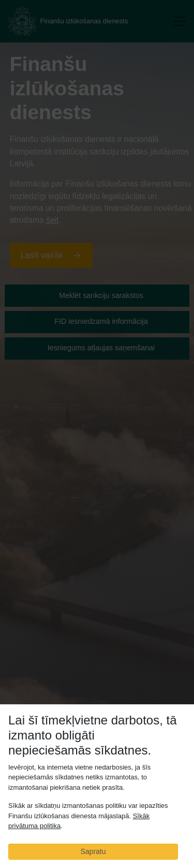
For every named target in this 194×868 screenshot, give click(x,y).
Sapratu (93, 851)
